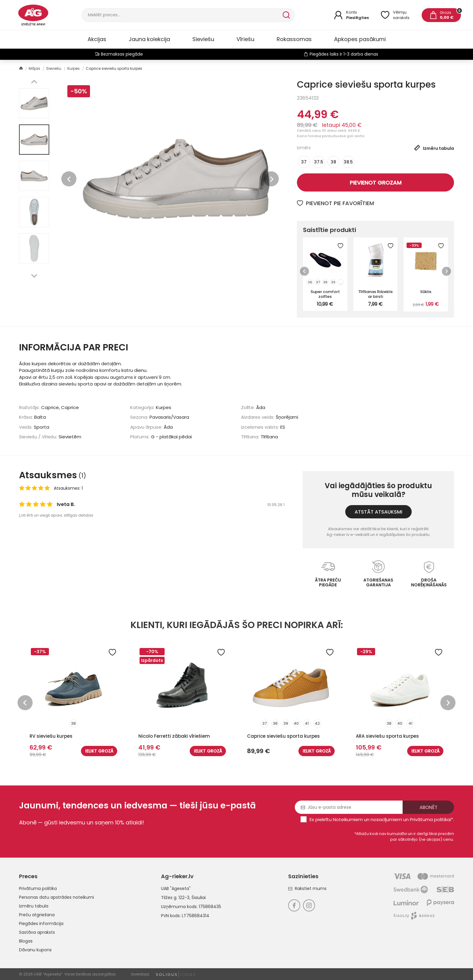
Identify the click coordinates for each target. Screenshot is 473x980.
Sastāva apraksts (37, 932)
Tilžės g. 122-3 (175, 898)
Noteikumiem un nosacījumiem (367, 819)
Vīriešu (245, 39)
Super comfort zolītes (325, 294)
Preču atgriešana (37, 915)
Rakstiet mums (307, 888)
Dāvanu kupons (35, 950)
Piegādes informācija (41, 924)
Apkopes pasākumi (360, 39)
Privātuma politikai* (431, 819)
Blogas (26, 941)
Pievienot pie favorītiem (335, 203)
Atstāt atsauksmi (378, 512)
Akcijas (97, 39)
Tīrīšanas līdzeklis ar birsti (375, 294)
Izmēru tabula (34, 906)
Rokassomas (294, 39)
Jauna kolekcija (149, 39)
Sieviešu (203, 39)
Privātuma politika (38, 888)
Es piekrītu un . (382, 819)
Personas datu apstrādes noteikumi (56, 897)
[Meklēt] (182, 15)
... (341, 282)
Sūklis (426, 292)
